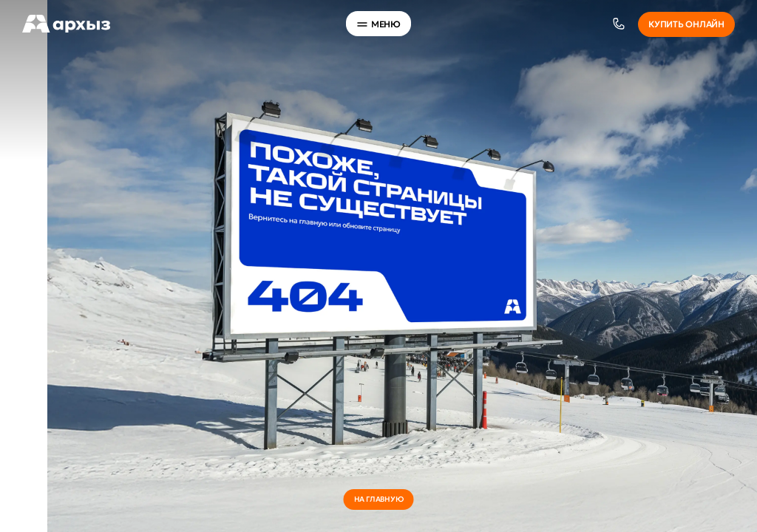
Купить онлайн (686, 24)
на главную (379, 499)
